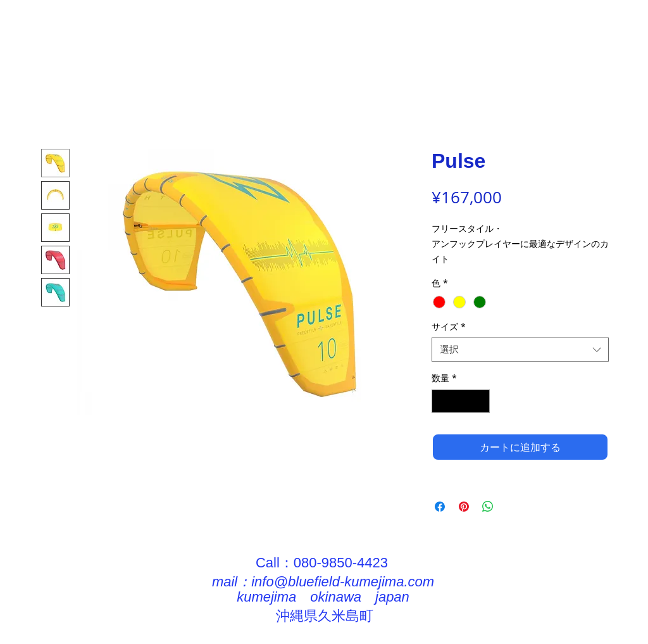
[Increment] (480, 401)
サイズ (449, 327)
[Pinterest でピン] (464, 507)
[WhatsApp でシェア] (488, 507)
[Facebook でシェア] (440, 507)
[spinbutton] (461, 401)
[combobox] (520, 350)
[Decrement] (441, 401)
